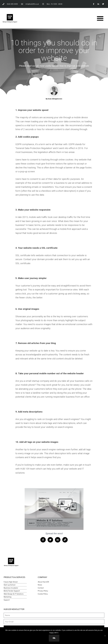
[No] (105, 636)
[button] (100, 18)
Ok (54, 638)
